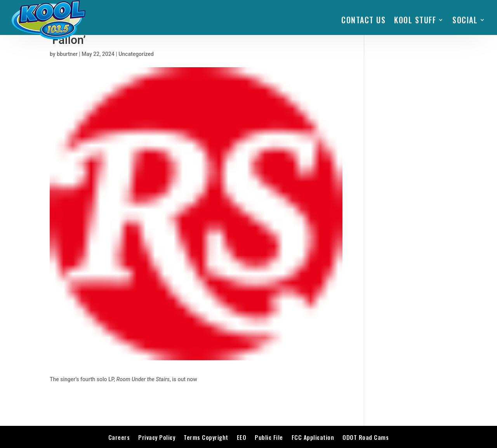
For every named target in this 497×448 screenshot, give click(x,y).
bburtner (67, 54)
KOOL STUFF (415, 20)
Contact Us (363, 20)
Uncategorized (136, 54)
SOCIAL (465, 20)
